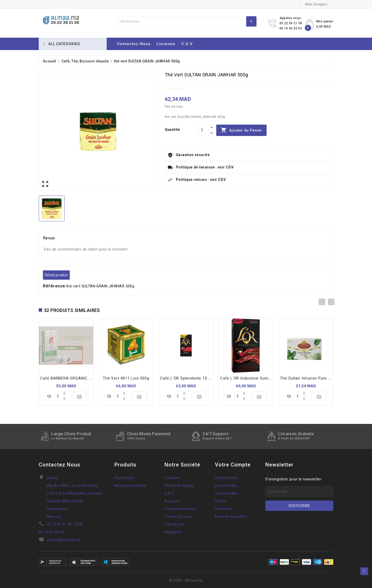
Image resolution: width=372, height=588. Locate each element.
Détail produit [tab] (56, 275)
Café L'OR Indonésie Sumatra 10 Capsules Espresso (270, 378)
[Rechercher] (187, 21)
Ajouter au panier (241, 130)
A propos (172, 501)
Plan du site (175, 524)
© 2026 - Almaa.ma (186, 580)
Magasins (173, 532)
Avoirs (220, 501)
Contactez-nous (134, 44)
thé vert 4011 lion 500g (126, 378)
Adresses (223, 509)
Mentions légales (179, 486)
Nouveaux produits (131, 486)
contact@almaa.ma (63, 540)
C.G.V (187, 44)
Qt (49, 396)
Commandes (226, 493)
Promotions (125, 478)
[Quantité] (204, 130)
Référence (54, 286)
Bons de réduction (231, 517)
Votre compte (233, 465)
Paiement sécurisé (181, 509)
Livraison (166, 44)
